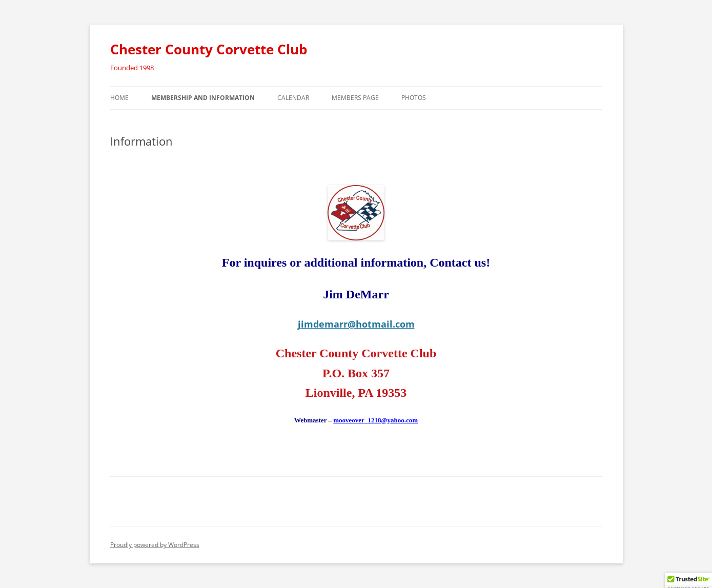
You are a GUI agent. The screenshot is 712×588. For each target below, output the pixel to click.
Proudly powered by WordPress (155, 545)
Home (119, 98)
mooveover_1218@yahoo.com (375, 420)
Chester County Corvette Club (209, 49)
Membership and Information (203, 98)
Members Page (355, 98)
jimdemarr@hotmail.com (356, 324)
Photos (414, 98)
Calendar (293, 98)
